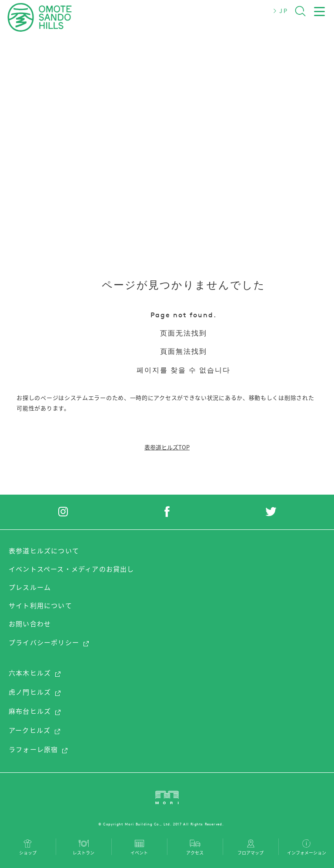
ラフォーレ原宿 (38, 749)
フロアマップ (250, 852)
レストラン (83, 852)
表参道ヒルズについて (44, 551)
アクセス (195, 852)
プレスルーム (30, 587)
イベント (139, 852)
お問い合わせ (30, 624)
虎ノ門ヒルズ (35, 692)
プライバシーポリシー (49, 642)
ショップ (28, 852)
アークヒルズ (35, 730)
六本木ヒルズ (35, 673)
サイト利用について (40, 605)
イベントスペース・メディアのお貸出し (72, 569)
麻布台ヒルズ (35, 711)
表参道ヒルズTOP (167, 447)
